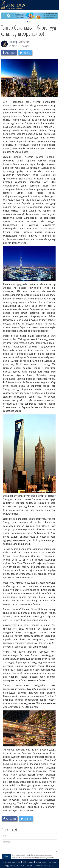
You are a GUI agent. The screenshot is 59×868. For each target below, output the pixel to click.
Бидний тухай (41, 862)
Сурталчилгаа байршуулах (10, 862)
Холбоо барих (28, 862)
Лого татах (52, 862)
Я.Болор (13, 42)
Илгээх (7, 856)
